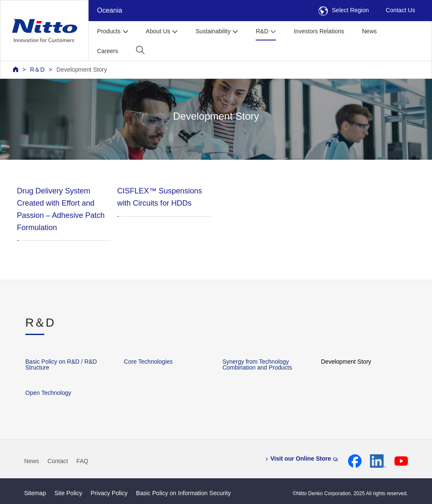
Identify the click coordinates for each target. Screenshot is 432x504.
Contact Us (400, 10)
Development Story (82, 70)
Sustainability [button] (213, 31)
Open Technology (48, 393)
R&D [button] (262, 31)
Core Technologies (148, 362)
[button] (140, 50)
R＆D (37, 70)
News (369, 31)
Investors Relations (319, 31)
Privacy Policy (109, 493)
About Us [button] (158, 31)
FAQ (82, 461)
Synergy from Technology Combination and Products (257, 365)
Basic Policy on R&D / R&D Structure (61, 365)
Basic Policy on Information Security (183, 493)
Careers (108, 51)
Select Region (344, 10)
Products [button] (109, 31)
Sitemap (35, 493)
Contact (58, 461)
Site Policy (68, 493)
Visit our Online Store (304, 458)
